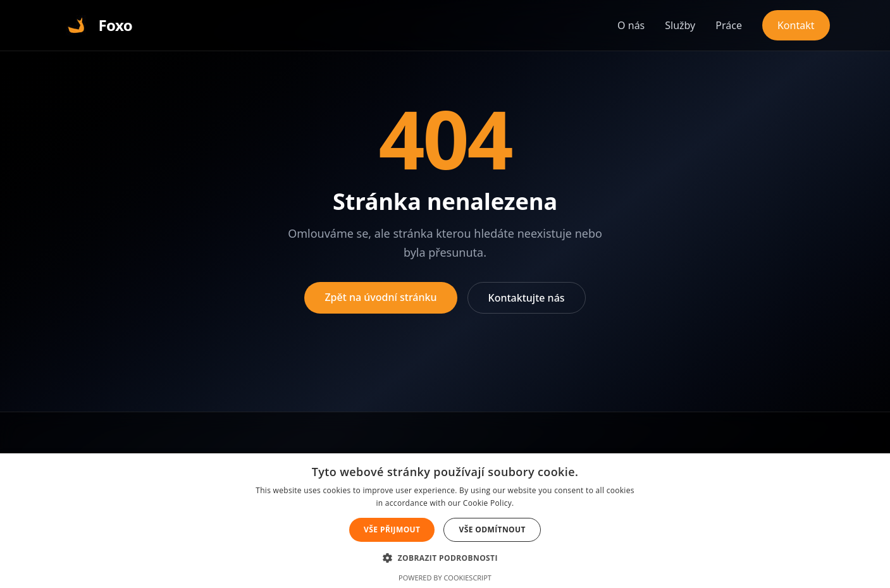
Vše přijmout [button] (392, 530)
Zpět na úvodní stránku (380, 297)
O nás (631, 25)
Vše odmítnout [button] (492, 530)
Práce (729, 25)
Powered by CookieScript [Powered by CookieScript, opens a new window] (445, 578)
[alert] (445, 521)
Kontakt (796, 25)
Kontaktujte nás (527, 298)
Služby (680, 25)
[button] (445, 558)
